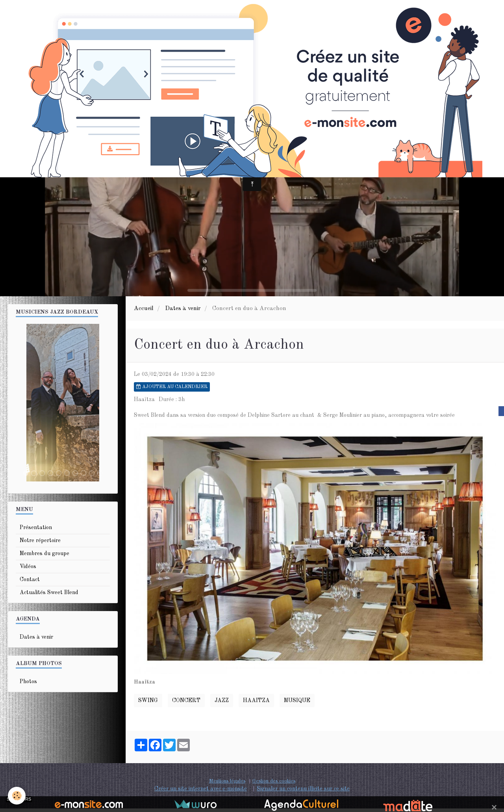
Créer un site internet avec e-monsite (201, 792)
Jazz (222, 704)
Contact (30, 583)
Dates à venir (183, 312)
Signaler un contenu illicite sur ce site (303, 792)
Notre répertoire (40, 544)
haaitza (256, 704)
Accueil (144, 312)
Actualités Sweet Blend (49, 596)
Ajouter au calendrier (172, 390)
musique (297, 704)
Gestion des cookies (274, 785)
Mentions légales (227, 785)
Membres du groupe (44, 557)
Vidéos (28, 570)
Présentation (36, 531)
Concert (186, 704)
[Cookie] (17, 796)
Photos (28, 685)
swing (148, 704)
